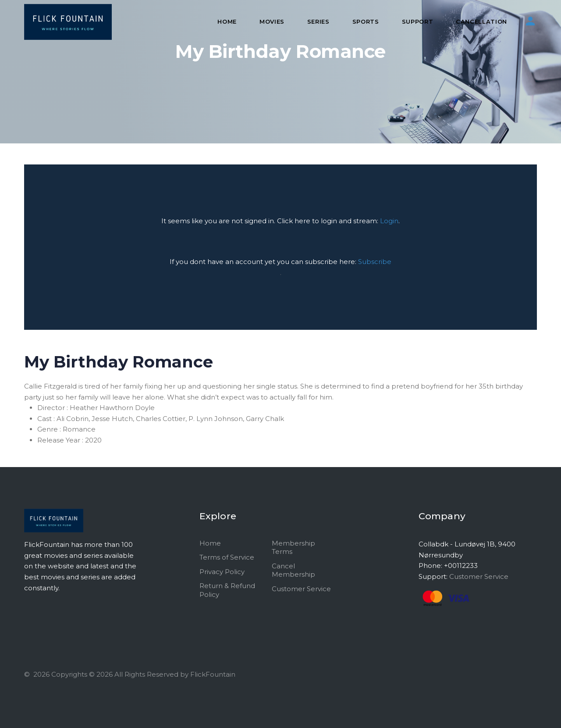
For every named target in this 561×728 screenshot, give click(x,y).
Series (318, 21)
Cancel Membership (293, 570)
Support (418, 21)
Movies (272, 21)
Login (389, 221)
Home (227, 21)
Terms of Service (227, 557)
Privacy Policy (222, 572)
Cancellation (481, 21)
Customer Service (301, 589)
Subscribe (375, 262)
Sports (366, 21)
